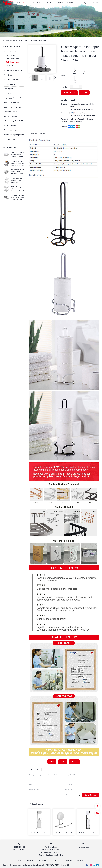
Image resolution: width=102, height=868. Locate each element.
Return (75, 762)
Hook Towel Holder (11, 125)
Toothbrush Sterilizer (12, 103)
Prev (52, 762)
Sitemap (64, 866)
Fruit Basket (8, 75)
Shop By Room (39, 3)
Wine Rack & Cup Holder (13, 70)
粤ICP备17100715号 (53, 866)
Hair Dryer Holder (11, 139)
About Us (51, 3)
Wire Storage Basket (12, 80)
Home (19, 3)
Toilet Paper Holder (41, 40)
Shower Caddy (9, 84)
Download (70, 3)
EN (89, 3)
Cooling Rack (9, 89)
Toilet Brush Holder (11, 116)
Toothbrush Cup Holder (13, 107)
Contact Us (61, 3)
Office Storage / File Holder (14, 121)
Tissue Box (9, 65)
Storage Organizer (11, 130)
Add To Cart (70, 93)
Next (63, 762)
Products (27, 3)
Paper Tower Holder (12, 59)
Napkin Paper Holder (26, 40)
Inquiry (85, 93)
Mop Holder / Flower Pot (13, 98)
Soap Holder (9, 93)
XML (69, 866)
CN (93, 3)
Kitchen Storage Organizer (14, 135)
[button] (55, 78)
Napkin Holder (10, 55)
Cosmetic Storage (11, 112)
